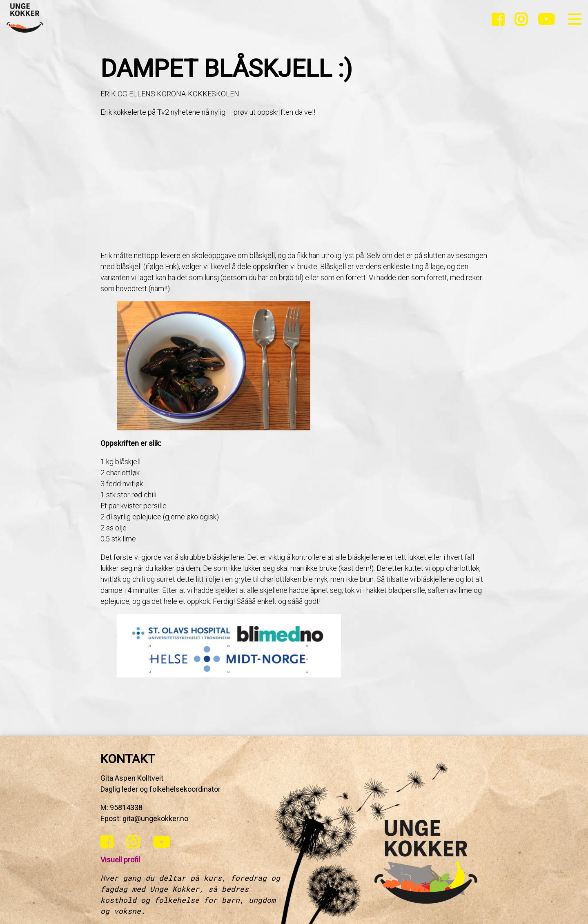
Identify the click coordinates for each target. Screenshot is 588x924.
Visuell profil (120, 860)
